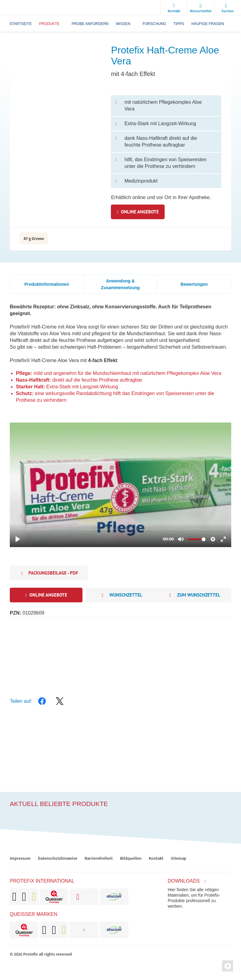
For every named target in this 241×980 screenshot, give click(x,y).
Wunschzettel (122, 595)
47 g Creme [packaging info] (34, 238)
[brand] (24, 930)
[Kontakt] (174, 8)
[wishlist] (201, 8)
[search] (228, 8)
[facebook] (42, 701)
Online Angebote (140, 212)
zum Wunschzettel (195, 595)
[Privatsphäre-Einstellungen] (228, 966)
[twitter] (60, 701)
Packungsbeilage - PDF (53, 573)
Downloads (184, 881)
